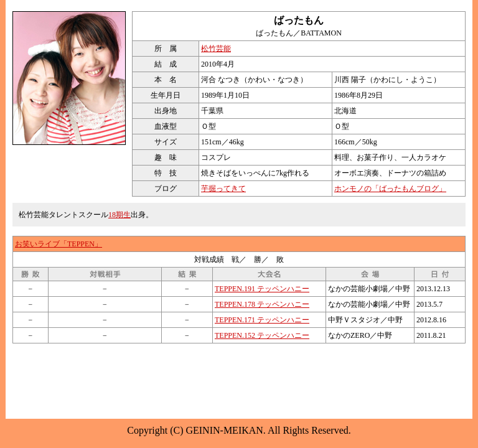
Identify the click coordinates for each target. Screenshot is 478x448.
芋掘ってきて (223, 189)
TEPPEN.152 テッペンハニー (262, 335)
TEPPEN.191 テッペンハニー (262, 289)
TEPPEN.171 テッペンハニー (262, 320)
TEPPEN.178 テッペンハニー (262, 304)
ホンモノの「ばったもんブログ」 (390, 189)
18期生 (119, 215)
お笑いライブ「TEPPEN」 (59, 244)
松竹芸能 (216, 49)
